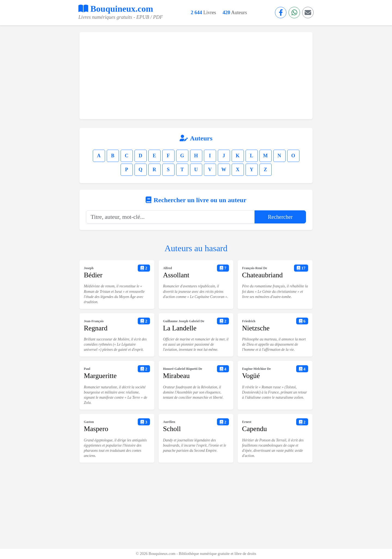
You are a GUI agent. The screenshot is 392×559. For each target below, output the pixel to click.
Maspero (96, 429)
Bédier (93, 275)
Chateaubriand (262, 275)
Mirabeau (176, 376)
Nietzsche (256, 328)
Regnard (96, 328)
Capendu (254, 429)
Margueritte (100, 376)
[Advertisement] (196, 76)
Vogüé (251, 376)
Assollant (176, 275)
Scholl (172, 429)
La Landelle (180, 328)
